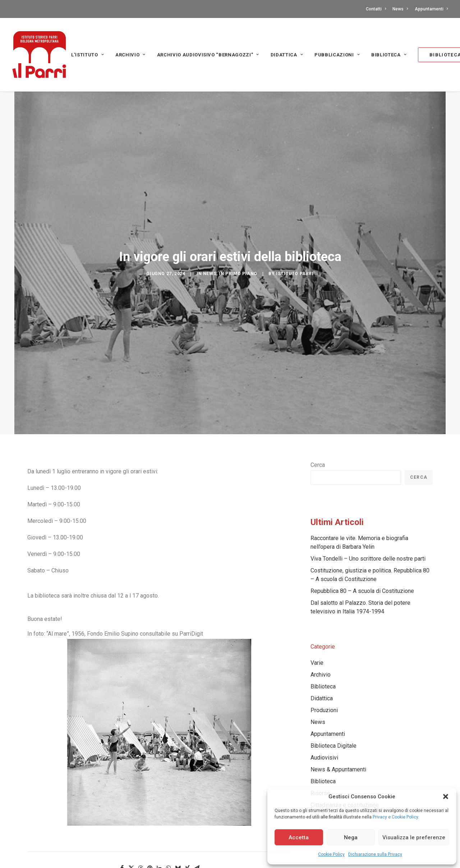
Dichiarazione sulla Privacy (375, 854)
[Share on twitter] (131, 803)
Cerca (318, 400)
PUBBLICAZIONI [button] (337, 55)
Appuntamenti (431, 9)
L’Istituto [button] (88, 55)
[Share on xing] (187, 803)
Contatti (376, 9)
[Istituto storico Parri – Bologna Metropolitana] (39, 55)
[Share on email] (197, 803)
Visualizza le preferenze (414, 837)
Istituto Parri (295, 241)
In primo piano (238, 241)
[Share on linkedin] (159, 803)
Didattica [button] (287, 55)
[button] (446, 797)
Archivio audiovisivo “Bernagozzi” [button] (208, 55)
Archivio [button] (130, 55)
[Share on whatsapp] (169, 803)
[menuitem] (377, 9)
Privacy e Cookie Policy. (396, 817)
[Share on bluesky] (178, 803)
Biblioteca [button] (389, 55)
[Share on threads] (141, 803)
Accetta (299, 837)
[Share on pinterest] (150, 803)
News (400, 9)
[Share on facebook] (122, 803)
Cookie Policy (331, 854)
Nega (351, 837)
